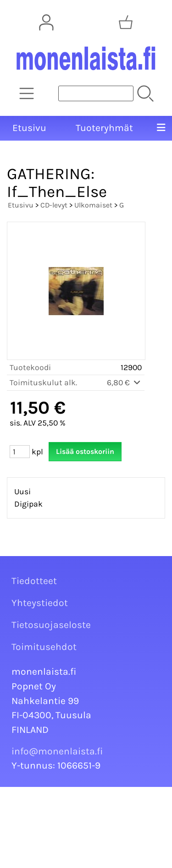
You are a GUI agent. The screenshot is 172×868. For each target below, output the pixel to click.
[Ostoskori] (126, 22)
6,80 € (124, 382)
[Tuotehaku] (96, 93)
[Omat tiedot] (46, 22)
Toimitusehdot (44, 647)
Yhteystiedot (40, 603)
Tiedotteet (34, 581)
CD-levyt (54, 205)
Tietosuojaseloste (51, 625)
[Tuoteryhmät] (27, 93)
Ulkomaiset (93, 205)
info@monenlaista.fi (57, 751)
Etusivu (29, 128)
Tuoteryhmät (104, 128)
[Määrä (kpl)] (20, 452)
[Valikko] (161, 128)
